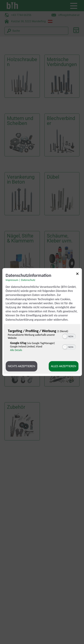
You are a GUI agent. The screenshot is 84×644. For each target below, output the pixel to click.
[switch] (69, 336)
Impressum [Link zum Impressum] (12, 280)
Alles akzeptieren (64, 366)
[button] (65, 336)
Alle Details (16, 350)
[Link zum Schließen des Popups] (77, 274)
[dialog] (42, 322)
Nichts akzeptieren (22, 366)
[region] (42, 341)
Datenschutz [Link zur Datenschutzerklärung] (28, 280)
